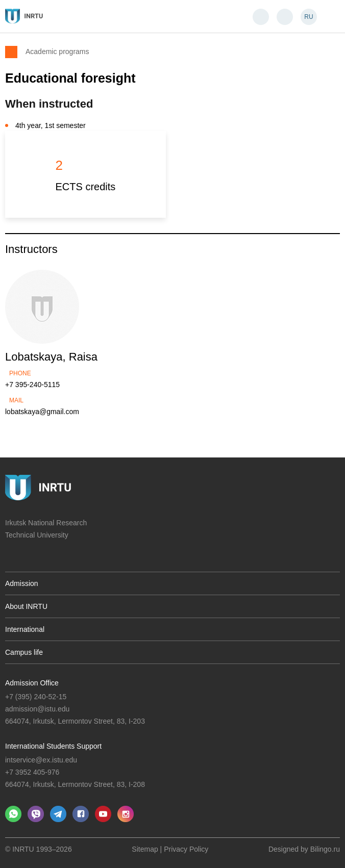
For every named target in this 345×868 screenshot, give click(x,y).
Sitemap (145, 849)
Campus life (24, 652)
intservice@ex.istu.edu (41, 760)
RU (309, 17)
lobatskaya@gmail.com (42, 412)
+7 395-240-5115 (32, 385)
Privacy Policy (186, 849)
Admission (22, 583)
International (25, 629)
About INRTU (26, 606)
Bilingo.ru (325, 849)
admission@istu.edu (37, 709)
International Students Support (53, 746)
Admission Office (32, 683)
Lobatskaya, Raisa (51, 357)
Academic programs (57, 51)
